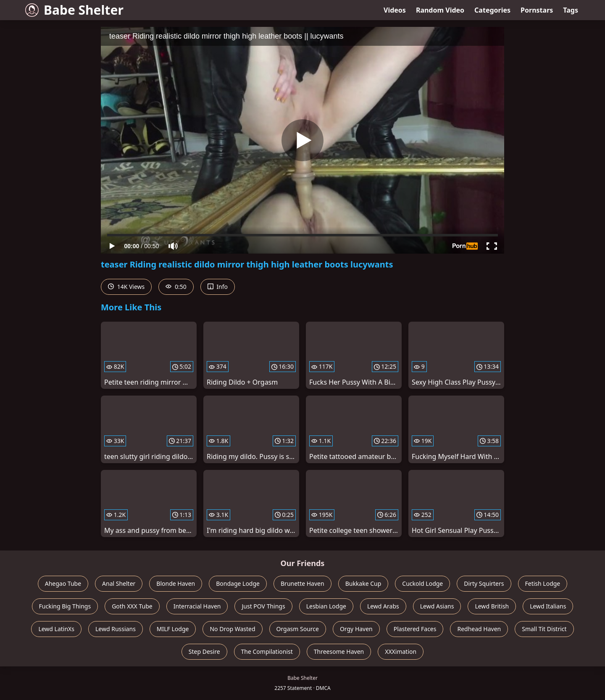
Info (218, 287)
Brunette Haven (302, 583)
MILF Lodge (173, 629)
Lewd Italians (548, 606)
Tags (571, 10)
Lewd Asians (437, 606)
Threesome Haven (339, 651)
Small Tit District (544, 629)
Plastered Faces (415, 629)
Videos (395, 10)
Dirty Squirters (484, 583)
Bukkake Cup (363, 583)
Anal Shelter (119, 583)
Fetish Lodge (543, 583)
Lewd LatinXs (56, 629)
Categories (492, 10)
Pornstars (537, 10)
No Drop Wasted (232, 629)
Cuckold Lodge (422, 583)
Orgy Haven (356, 629)
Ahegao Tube (63, 583)
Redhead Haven (479, 629)
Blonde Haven (176, 583)
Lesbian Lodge (326, 606)
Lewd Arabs (383, 606)
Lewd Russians (116, 629)
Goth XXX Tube (132, 606)
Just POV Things (263, 606)
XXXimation (401, 651)
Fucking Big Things (65, 606)
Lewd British (492, 606)
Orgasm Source (298, 629)
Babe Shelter (74, 10)
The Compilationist (267, 651)
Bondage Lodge (238, 583)
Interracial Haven (197, 606)
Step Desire (204, 651)
